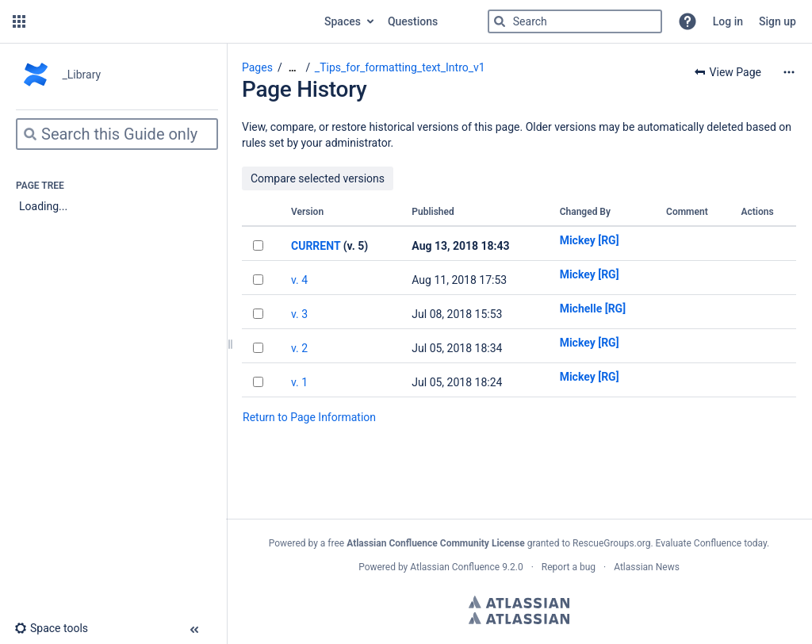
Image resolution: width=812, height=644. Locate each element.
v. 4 (299, 280)
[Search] (500, 21)
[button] (19, 21)
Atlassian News (647, 567)
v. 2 (299, 348)
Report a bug (569, 567)
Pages (257, 67)
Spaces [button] (343, 21)
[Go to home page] (173, 21)
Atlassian (519, 602)
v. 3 (299, 314)
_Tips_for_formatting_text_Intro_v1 (400, 67)
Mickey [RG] (590, 240)
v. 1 (299, 382)
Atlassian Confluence (455, 567)
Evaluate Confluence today (711, 543)
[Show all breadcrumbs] (293, 68)
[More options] (789, 72)
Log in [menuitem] (728, 21)
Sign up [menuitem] (778, 21)
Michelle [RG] (593, 309)
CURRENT (316, 246)
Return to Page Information (309, 417)
